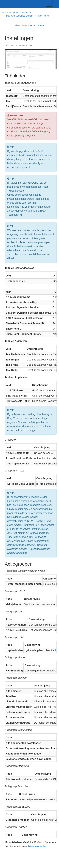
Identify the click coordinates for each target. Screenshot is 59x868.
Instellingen (43, 16)
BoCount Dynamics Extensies (17, 13)
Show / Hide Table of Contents (29, 25)
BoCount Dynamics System (20, 16)
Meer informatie (37, 846)
